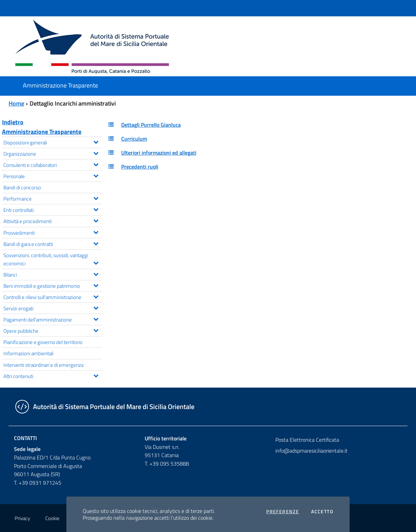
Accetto (322, 512)
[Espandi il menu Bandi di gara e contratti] (96, 243)
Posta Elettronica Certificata (307, 440)
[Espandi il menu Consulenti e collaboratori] (96, 164)
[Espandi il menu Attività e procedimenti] (96, 220)
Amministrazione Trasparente (42, 132)
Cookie (52, 518)
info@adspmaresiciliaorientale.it (311, 451)
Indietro (13, 122)
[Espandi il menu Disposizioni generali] (96, 141)
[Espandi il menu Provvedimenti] (96, 232)
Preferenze (283, 512)
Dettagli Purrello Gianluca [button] (151, 125)
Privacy (22, 518)
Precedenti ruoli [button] (140, 167)
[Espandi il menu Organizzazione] (96, 153)
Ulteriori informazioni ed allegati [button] (159, 153)
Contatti (25, 438)
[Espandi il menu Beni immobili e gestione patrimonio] (96, 285)
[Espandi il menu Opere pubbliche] (96, 330)
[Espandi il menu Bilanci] (96, 273)
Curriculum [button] (134, 139)
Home (16, 103)
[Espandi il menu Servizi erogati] (96, 307)
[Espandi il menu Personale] (96, 175)
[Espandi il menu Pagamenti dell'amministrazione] (96, 318)
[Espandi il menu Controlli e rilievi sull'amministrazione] (96, 296)
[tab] (260, 125)
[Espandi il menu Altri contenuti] (96, 375)
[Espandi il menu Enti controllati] (96, 209)
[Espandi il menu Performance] (96, 198)
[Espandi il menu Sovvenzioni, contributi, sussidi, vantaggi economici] (96, 262)
